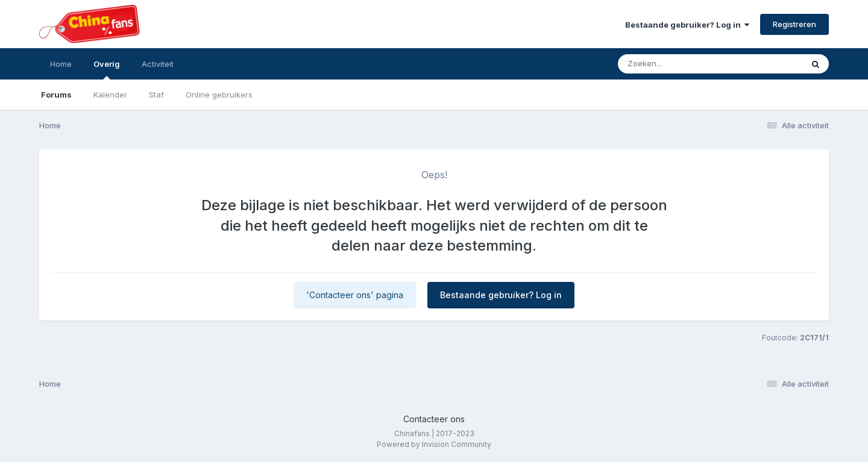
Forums (56, 95)
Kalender (110, 95)
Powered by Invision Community (434, 444)
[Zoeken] (687, 64)
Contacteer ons (434, 419)
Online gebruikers (219, 95)
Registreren (794, 24)
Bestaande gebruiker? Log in (687, 25)
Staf (156, 95)
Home (61, 64)
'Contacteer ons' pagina (355, 295)
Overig (107, 69)
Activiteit (158, 64)
